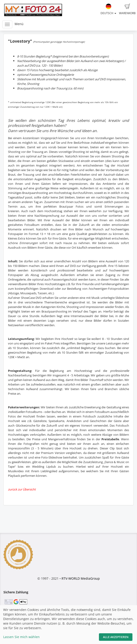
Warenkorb (127, 9)
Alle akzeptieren (116, 637)
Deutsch (108, 9)
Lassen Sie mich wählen (21, 637)
